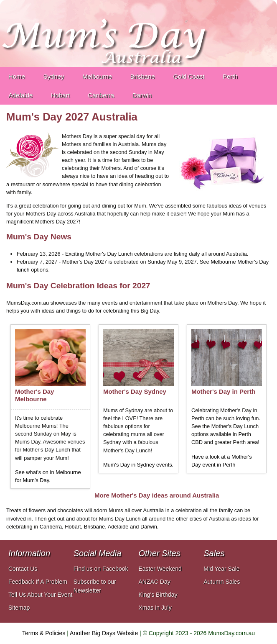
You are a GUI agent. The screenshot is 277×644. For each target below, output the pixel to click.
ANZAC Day (155, 582)
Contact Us (23, 569)
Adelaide (118, 527)
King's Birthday (158, 595)
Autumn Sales (222, 582)
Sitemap (19, 608)
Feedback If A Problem (38, 582)
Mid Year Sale (221, 569)
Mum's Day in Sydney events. (138, 465)
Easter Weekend (160, 569)
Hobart (73, 527)
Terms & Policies (44, 633)
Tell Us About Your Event (40, 595)
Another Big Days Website (104, 633)
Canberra (51, 527)
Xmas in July (155, 608)
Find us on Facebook (101, 569)
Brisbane (95, 527)
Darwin (149, 527)
